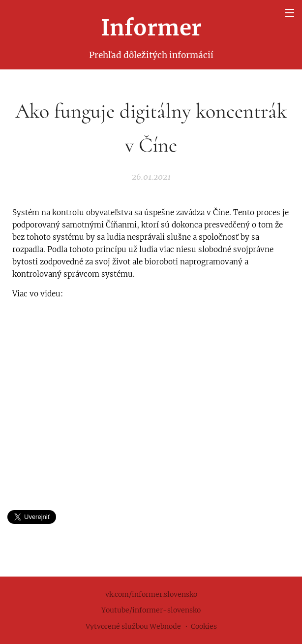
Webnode (165, 626)
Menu (290, 13)
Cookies (204, 626)
